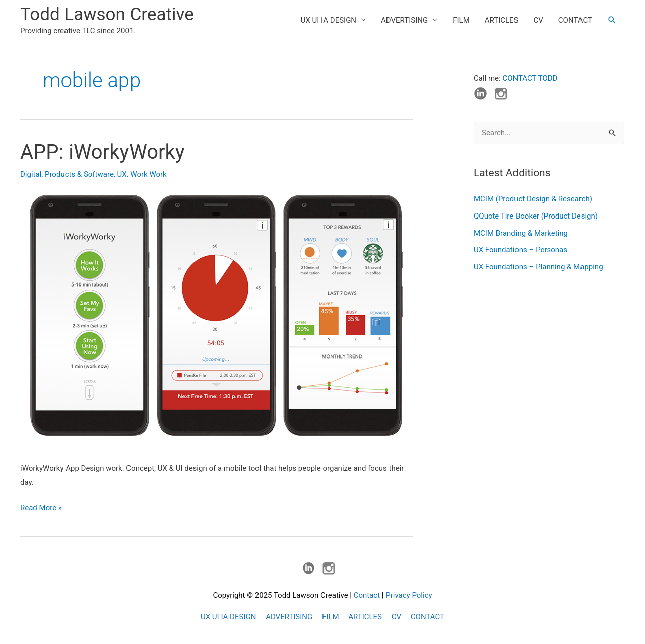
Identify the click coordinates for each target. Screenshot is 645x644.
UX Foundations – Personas (521, 250)
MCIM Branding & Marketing (521, 233)
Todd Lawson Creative (107, 14)
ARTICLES (502, 20)
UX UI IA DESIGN (329, 20)
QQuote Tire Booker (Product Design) (536, 216)
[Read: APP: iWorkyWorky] (216, 319)
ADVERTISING (404, 20)
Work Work (148, 174)
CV (538, 20)
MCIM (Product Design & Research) (533, 199)
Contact (367, 595)
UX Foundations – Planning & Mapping (538, 267)
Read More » (41, 508)
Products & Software (79, 174)
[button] (612, 20)
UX (122, 174)
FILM (461, 20)
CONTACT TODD (530, 78)
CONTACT (575, 20)
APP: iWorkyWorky (103, 152)
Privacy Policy (409, 595)
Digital (31, 174)
